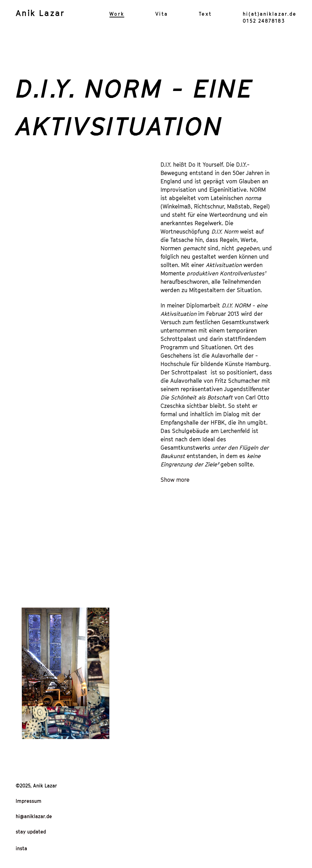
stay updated (31, 832)
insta (21, 848)
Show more (175, 480)
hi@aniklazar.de (34, 816)
